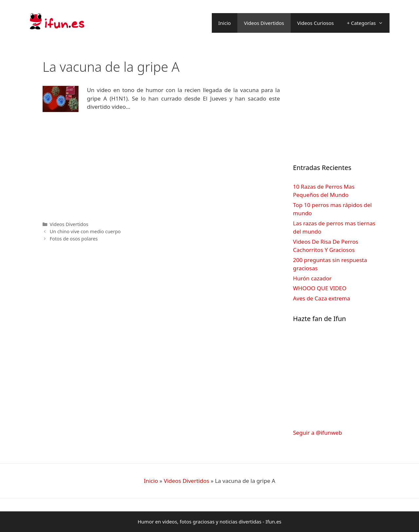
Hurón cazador (312, 278)
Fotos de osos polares (74, 239)
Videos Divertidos (264, 23)
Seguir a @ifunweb (318, 433)
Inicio (225, 23)
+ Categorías (368, 23)
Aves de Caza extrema (321, 298)
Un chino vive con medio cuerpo (85, 231)
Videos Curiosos (316, 23)
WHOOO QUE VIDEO (320, 288)
